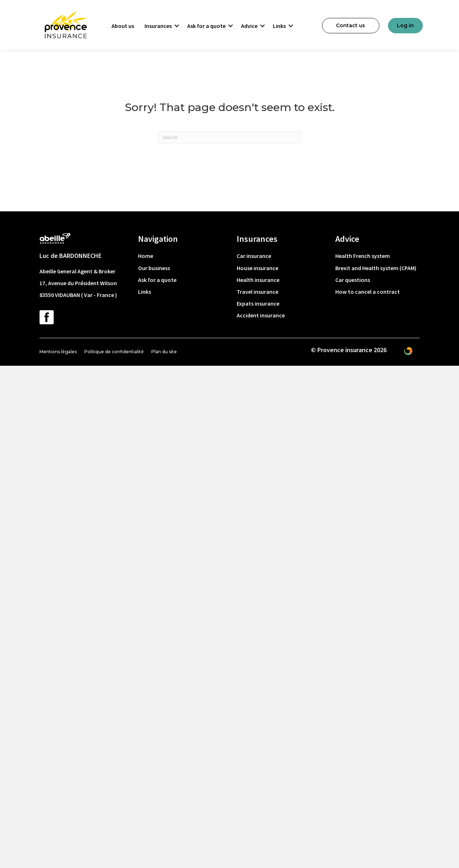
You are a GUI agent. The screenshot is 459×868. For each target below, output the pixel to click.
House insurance (257, 268)
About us (123, 26)
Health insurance (258, 280)
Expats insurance (258, 303)
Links (279, 26)
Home (146, 256)
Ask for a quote (206, 26)
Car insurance (254, 256)
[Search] (229, 137)
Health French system (363, 256)
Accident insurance (261, 315)
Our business (154, 268)
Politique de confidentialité (114, 352)
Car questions (353, 280)
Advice (249, 26)
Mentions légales (58, 352)
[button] (177, 26)
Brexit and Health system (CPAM (375, 268)
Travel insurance (257, 292)
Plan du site (164, 352)
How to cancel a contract (368, 292)
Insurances (158, 26)
